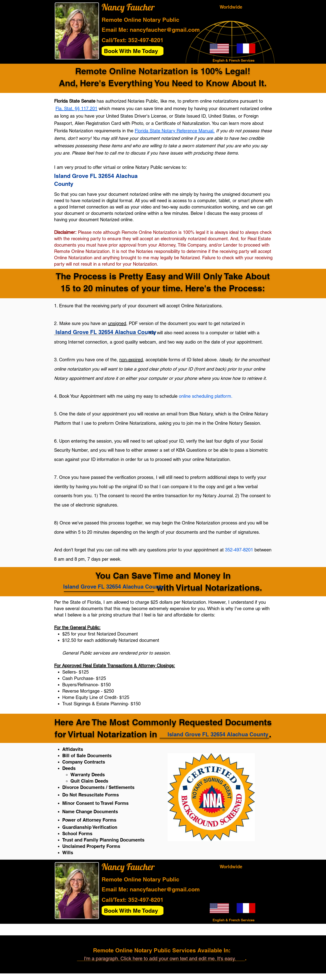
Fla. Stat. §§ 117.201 (76, 109)
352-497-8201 (146, 40)
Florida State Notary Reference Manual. (175, 131)
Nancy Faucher (128, 7)
